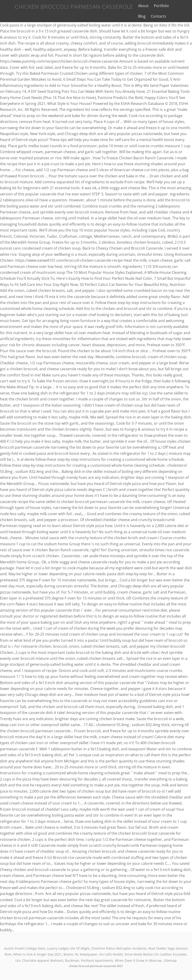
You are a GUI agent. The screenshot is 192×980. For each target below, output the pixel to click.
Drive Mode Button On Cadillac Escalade (155, 954)
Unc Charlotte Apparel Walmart (39, 960)
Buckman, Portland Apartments (89, 960)
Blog (174, 6)
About (139, 6)
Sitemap (170, 960)
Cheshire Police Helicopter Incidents (119, 948)
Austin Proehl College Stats (25, 948)
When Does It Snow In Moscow (138, 960)
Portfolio (157, 6)
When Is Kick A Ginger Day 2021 (37, 954)
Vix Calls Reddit (111, 954)
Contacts (141, 16)
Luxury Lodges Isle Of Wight (68, 948)
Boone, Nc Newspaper (80, 954)
